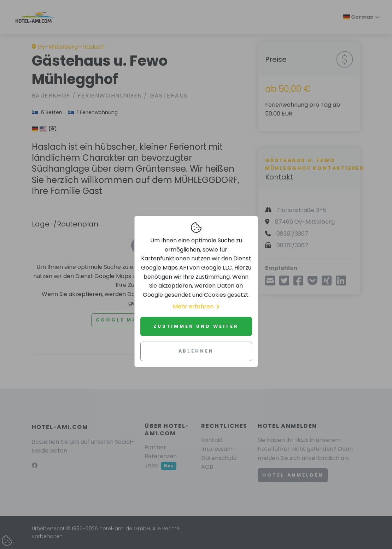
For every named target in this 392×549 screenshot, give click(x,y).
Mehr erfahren (196, 306)
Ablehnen (196, 351)
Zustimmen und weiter (196, 326)
